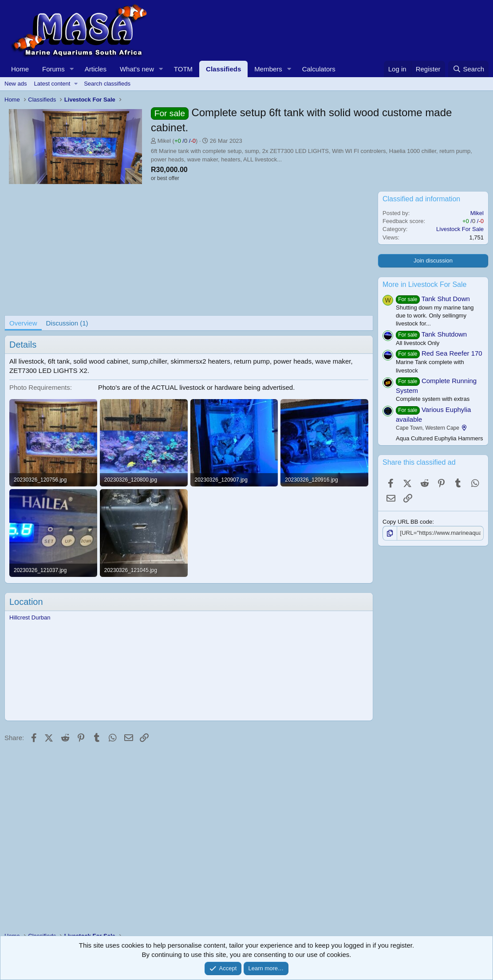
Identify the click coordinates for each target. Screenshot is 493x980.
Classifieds (223, 69)
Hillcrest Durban (30, 617)
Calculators (319, 69)
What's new (137, 69)
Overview (23, 323)
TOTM (183, 69)
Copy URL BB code (407, 522)
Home (20, 69)
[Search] (468, 69)
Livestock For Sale (460, 229)
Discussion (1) (67, 323)
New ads (16, 84)
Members (268, 69)
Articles (96, 69)
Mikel (164, 141)
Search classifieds (107, 84)
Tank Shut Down (446, 299)
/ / (185, 141)
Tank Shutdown (444, 334)
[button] (72, 69)
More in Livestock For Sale (424, 284)
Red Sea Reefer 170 (452, 353)
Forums (53, 69)
